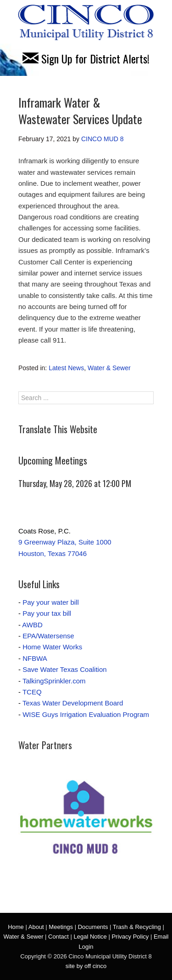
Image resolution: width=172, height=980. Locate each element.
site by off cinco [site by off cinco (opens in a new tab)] (86, 966)
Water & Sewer (109, 368)
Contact (58, 937)
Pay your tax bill (47, 613)
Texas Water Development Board (73, 703)
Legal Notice (90, 937)
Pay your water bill (51, 602)
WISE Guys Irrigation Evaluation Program (86, 714)
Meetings (61, 927)
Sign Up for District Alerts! (86, 58)
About (36, 927)
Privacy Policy (130, 937)
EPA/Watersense (48, 636)
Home (16, 927)
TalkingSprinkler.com (54, 681)
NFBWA (35, 658)
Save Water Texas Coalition (64, 669)
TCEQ (32, 692)
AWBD (32, 625)
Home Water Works (52, 647)
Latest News (66, 368)
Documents (93, 927)
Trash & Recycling (137, 927)
